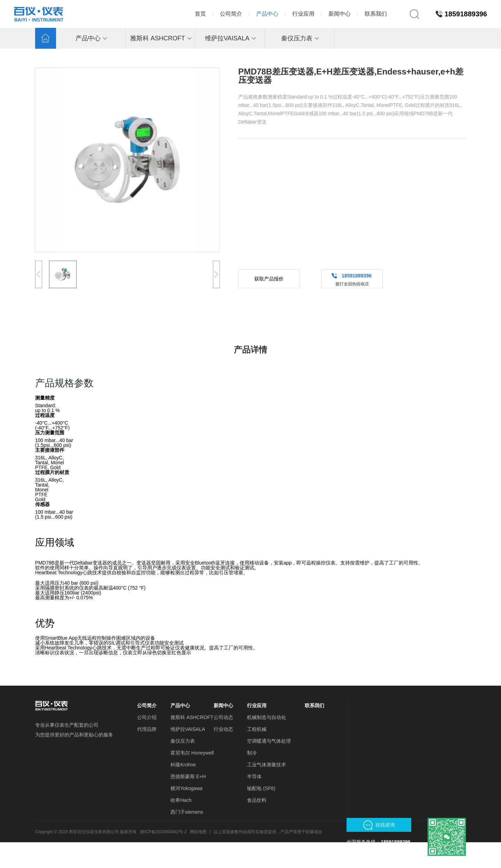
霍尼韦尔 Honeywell (192, 753)
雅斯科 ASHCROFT (192, 717)
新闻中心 (223, 705)
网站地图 (198, 832)
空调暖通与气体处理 (269, 741)
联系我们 (315, 705)
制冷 (252, 753)
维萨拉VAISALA (188, 729)
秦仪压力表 (183, 741)
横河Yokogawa (186, 788)
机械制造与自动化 (267, 717)
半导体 (254, 776)
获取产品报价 (269, 279)
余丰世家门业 (74, 744)
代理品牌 (147, 729)
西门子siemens (187, 812)
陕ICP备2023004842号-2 (163, 832)
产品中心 (180, 705)
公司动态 (223, 717)
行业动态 (223, 729)
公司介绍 (147, 717)
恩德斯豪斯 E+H (188, 776)
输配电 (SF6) (261, 788)
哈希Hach (181, 800)
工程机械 (257, 729)
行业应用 (257, 705)
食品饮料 (257, 800)
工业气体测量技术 (267, 765)
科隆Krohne (183, 765)
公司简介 (147, 705)
